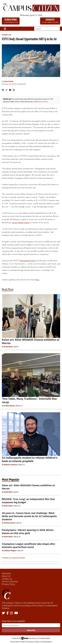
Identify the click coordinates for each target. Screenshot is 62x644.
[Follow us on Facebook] (8, 613)
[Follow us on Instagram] (11, 613)
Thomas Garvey (9, 523)
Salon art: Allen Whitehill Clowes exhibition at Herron (31, 341)
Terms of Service (10, 581)
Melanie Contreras (11, 465)
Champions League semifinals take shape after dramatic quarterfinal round (28, 545)
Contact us (7, 579)
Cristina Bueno (9, 406)
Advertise (6, 573)
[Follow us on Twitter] (3, 613)
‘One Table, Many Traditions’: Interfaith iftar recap (29, 400)
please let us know (41, 101)
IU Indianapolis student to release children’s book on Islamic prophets (30, 459)
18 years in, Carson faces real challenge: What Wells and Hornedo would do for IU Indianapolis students (29, 516)
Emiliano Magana (10, 550)
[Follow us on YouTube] (16, 613)
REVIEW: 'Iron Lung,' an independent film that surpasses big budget (28, 501)
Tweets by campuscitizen (14, 558)
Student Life (7, 35)
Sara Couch (9, 81)
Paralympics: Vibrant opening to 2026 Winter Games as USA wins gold (28, 531)
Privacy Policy (8, 584)
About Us (6, 576)
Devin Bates (8, 347)
